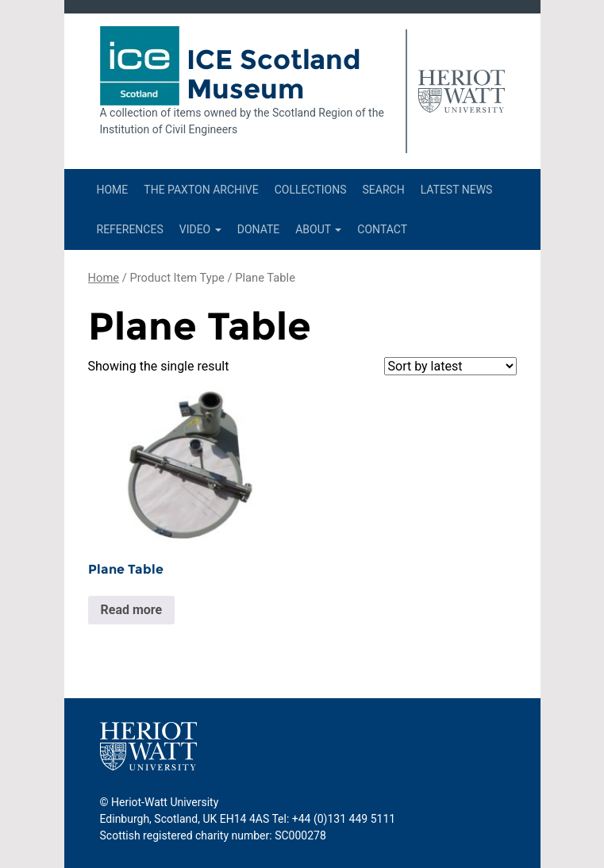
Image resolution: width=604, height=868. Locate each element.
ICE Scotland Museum (274, 74)
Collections (311, 190)
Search (383, 190)
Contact (382, 229)
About (318, 229)
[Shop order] (450, 366)
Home (113, 190)
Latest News (457, 190)
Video (200, 229)
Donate (259, 229)
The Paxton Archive (201, 190)
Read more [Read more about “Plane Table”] (132, 610)
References (130, 229)
